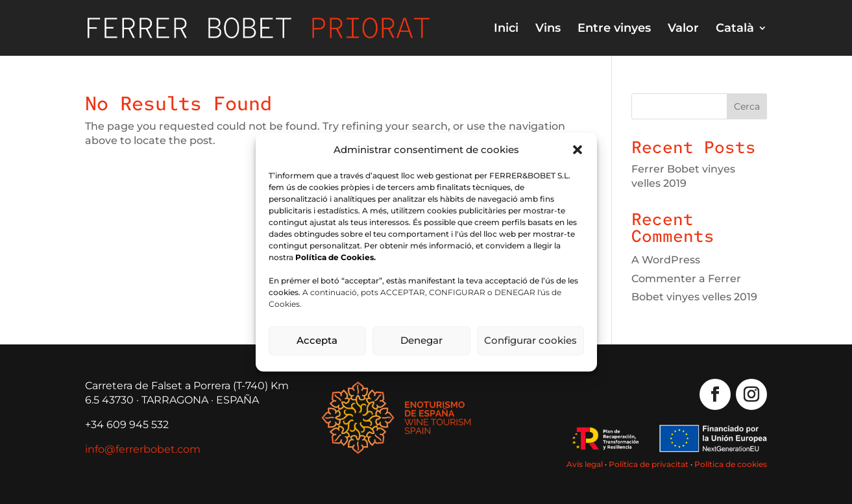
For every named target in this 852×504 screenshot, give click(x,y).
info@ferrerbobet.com (143, 449)
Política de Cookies (335, 257)
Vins (548, 29)
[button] (578, 149)
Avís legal (585, 464)
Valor (683, 29)
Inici (506, 29)
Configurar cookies (530, 340)
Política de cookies (731, 464)
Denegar (421, 340)
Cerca (747, 106)
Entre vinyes (614, 29)
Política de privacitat (649, 464)
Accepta (317, 340)
